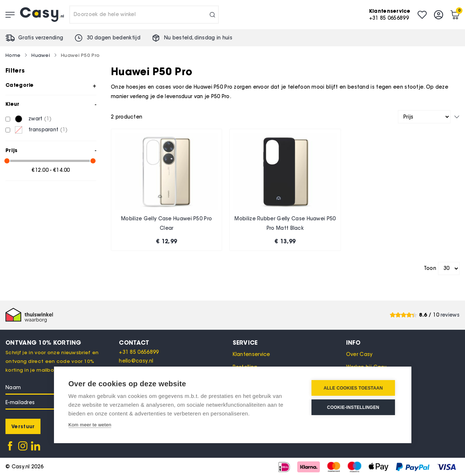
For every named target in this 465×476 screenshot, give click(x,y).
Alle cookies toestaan (353, 388)
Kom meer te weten (90, 425)
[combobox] (144, 15)
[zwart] (8, 119)
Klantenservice (251, 354)
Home (13, 55)
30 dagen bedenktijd (114, 38)
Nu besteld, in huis (198, 38)
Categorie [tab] (20, 85)
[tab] (176, 343)
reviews (450, 315)
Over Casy (359, 354)
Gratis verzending (41, 38)
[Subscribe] (23, 426)
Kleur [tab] (13, 104)
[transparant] (8, 130)
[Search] (212, 15)
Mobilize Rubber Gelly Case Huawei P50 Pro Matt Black (285, 223)
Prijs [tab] (12, 150)
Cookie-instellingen (353, 407)
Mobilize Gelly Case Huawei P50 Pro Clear (166, 223)
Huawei (41, 55)
